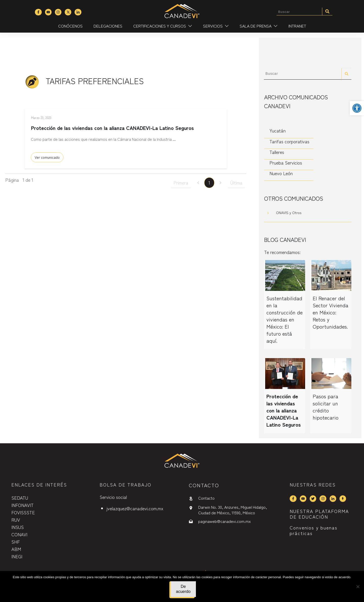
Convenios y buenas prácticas (314, 530)
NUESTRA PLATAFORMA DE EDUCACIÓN (319, 514)
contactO (204, 485)
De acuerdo (183, 589)
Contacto (206, 498)
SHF (16, 542)
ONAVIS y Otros (289, 213)
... (174, 141)
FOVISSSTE (23, 512)
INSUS (18, 527)
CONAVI (19, 534)
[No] (358, 587)
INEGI (17, 556)
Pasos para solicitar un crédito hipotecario (326, 407)
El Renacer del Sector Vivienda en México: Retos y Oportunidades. (331, 312)
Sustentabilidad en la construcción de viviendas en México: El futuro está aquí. (285, 319)
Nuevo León (281, 173)
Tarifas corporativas (289, 141)
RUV (16, 520)
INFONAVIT (22, 505)
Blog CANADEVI (285, 239)
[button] (357, 108)
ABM (16, 549)
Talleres (277, 152)
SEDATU (20, 498)
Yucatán (278, 131)
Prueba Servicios (286, 163)
